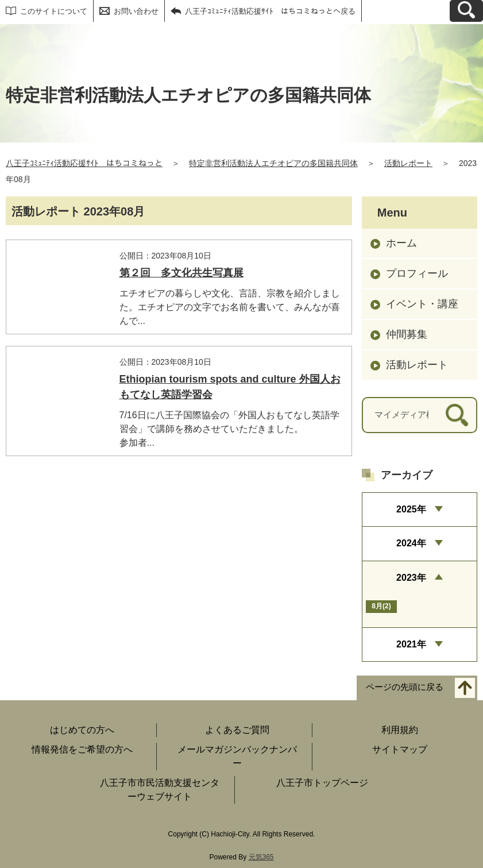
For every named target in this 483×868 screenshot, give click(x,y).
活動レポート (408, 163)
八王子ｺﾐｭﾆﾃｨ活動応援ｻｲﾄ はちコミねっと (84, 163)
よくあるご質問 (237, 730)
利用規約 (400, 730)
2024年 (411, 543)
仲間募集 (407, 334)
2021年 (411, 644)
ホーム (401, 243)
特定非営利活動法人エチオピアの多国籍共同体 (273, 163)
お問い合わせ (136, 11)
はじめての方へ (82, 730)
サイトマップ (400, 749)
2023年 (411, 578)
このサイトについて (54, 11)
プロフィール (417, 273)
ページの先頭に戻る (405, 687)
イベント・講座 (422, 304)
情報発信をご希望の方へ (82, 749)
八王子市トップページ (322, 783)
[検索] (457, 415)
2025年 (411, 509)
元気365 (261, 857)
